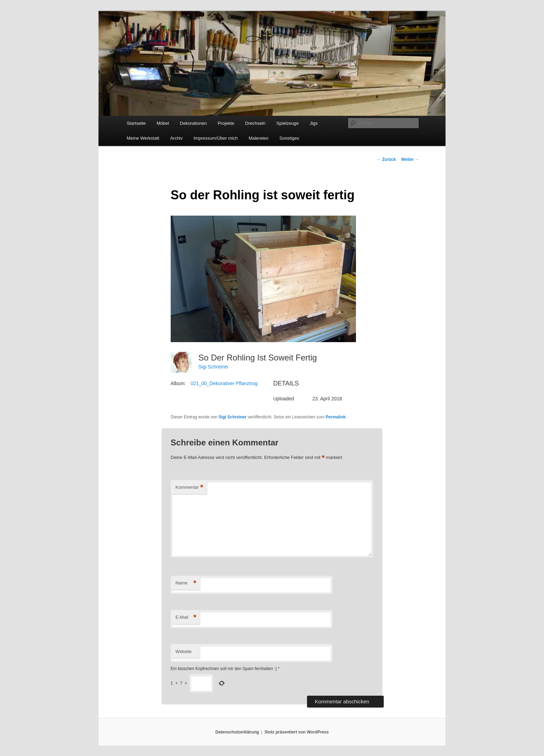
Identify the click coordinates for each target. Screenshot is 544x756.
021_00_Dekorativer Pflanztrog (224, 383)
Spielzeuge (288, 123)
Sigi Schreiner (214, 367)
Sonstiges (289, 138)
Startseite (136, 123)
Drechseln (256, 123)
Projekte (226, 123)
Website (184, 651)
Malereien (259, 138)
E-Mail (186, 618)
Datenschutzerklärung (237, 732)
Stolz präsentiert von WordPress (296, 732)
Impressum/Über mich (216, 138)
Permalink (336, 417)
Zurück (386, 159)
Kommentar (189, 488)
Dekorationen (193, 123)
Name (186, 583)
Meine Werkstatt (143, 138)
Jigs (313, 123)
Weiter (410, 159)
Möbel (163, 123)
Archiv (176, 138)
